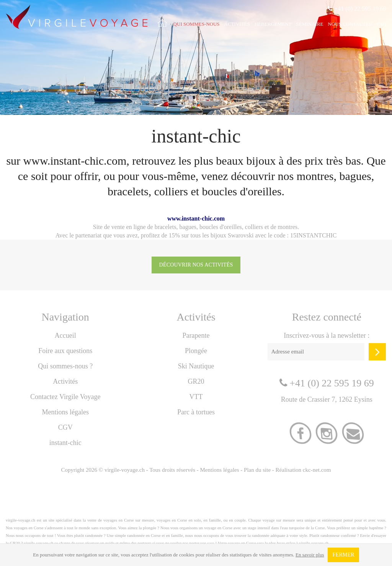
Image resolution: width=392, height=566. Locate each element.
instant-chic (65, 443)
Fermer (343, 555)
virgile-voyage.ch (125, 470)
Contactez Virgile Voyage (65, 397)
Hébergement (273, 24)
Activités (237, 24)
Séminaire (310, 24)
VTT (196, 397)
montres (288, 227)
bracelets (166, 227)
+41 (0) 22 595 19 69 (357, 9)
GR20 (196, 381)
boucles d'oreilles (221, 227)
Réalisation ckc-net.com (303, 470)
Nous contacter (350, 24)
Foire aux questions (65, 351)
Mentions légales (65, 412)
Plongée (196, 351)
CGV (65, 427)
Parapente (196, 335)
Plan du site (257, 470)
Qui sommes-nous (197, 24)
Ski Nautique (196, 366)
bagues (188, 227)
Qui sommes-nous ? (65, 366)
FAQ (381, 24)
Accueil (65, 335)
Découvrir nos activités (196, 265)
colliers (254, 227)
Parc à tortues (196, 412)
